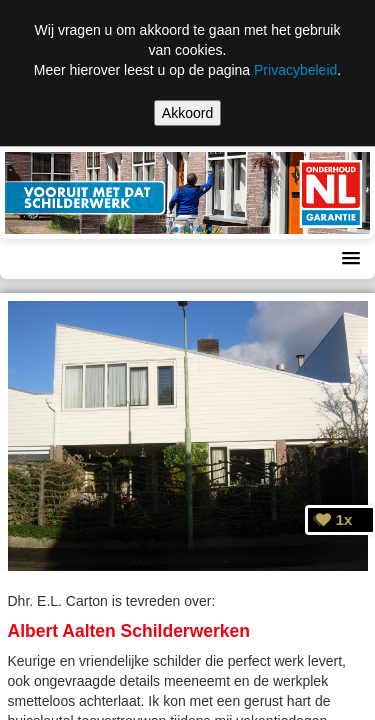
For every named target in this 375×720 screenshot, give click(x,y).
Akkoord (187, 113)
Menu (36, 259)
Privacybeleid (295, 70)
